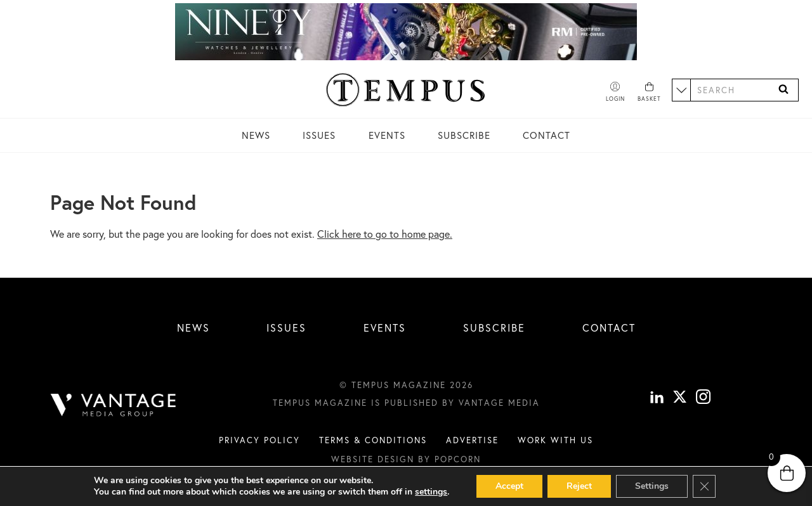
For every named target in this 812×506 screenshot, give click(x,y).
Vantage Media (499, 403)
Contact (547, 135)
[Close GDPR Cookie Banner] (704, 486)
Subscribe (464, 135)
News (256, 135)
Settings (652, 486)
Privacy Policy (259, 440)
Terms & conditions (373, 440)
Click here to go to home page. (385, 234)
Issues (319, 135)
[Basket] (649, 93)
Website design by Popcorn (406, 459)
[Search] (783, 90)
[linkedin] (657, 399)
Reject (579, 486)
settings (431, 492)
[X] (680, 399)
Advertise (472, 440)
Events (387, 135)
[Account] (615, 93)
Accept (509, 486)
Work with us (555, 440)
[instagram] (703, 399)
